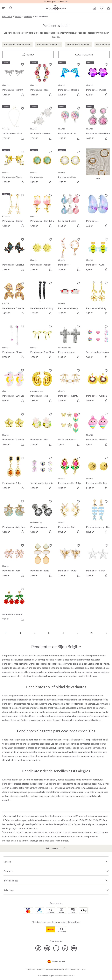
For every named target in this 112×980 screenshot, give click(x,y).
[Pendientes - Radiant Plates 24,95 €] (98, 474)
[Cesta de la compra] (108, 8)
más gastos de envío (53, 969)
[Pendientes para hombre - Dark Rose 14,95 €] (42, 517)
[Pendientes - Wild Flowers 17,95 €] (42, 430)
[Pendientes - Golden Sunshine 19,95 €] (98, 386)
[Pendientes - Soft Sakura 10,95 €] (70, 517)
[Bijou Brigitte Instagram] (47, 948)
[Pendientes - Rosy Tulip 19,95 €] (42, 211)
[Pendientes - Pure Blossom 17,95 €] (70, 561)
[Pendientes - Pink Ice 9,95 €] (98, 430)
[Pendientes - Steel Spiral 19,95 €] (42, 386)
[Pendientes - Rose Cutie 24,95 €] (14, 561)
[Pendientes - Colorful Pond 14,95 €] (14, 255)
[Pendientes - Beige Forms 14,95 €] (42, 561)
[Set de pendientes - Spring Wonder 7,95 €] (70, 430)
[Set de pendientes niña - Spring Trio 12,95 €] (42, 474)
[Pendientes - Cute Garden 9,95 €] (98, 255)
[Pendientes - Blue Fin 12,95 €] (70, 80)
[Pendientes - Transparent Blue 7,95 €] (98, 211)
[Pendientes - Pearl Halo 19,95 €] (70, 167)
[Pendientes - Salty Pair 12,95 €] (14, 517)
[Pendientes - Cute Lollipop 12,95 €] (70, 124)
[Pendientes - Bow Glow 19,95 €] (42, 342)
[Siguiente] (106, 633)
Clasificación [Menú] (84, 55)
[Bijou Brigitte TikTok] (38, 948)
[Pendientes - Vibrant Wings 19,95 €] (14, 80)
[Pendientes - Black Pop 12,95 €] (42, 299)
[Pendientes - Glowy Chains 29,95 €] (14, 342)
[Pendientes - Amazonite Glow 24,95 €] (42, 167)
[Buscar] (10, 8)
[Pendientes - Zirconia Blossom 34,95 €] (14, 430)
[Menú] (28, 55)
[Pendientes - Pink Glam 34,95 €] (98, 124)
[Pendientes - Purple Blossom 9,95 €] (98, 80)
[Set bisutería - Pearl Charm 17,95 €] (14, 124)
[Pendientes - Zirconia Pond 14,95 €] (14, 299)
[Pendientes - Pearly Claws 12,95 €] (70, 299)
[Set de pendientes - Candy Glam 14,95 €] (70, 211)
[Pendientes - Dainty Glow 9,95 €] (98, 299)
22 (92, 633)
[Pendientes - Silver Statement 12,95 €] (98, 561)
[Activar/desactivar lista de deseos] (22, 65)
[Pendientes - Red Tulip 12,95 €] (70, 474)
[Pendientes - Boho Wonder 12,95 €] (14, 474)
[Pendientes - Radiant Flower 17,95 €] (42, 255)
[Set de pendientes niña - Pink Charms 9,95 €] (98, 342)
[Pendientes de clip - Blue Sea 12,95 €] (98, 517)
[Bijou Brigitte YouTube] (74, 948)
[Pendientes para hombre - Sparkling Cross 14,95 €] (70, 342)
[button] (94, 8)
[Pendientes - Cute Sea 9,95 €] (14, 386)
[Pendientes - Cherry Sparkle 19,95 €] (14, 167)
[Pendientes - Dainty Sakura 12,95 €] (70, 386)
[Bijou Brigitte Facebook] (56, 948)
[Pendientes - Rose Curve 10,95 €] (42, 80)
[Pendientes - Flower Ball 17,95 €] (42, 124)
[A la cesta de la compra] (22, 95)
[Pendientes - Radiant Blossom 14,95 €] (14, 211)
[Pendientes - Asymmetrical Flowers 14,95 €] (70, 255)
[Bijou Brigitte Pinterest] (65, 948)
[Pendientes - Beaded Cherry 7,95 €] (14, 605)
